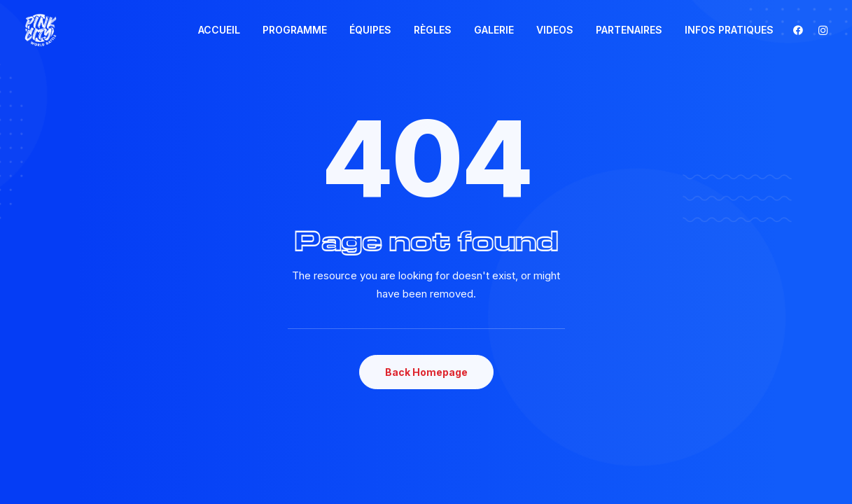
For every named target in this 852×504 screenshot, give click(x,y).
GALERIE (494, 30)
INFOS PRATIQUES (729, 30)
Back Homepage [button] (426, 372)
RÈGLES (433, 30)
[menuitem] (219, 30)
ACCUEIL (219, 30)
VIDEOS (555, 30)
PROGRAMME (295, 30)
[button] (801, 30)
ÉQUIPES (370, 30)
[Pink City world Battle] (41, 30)
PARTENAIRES (629, 30)
